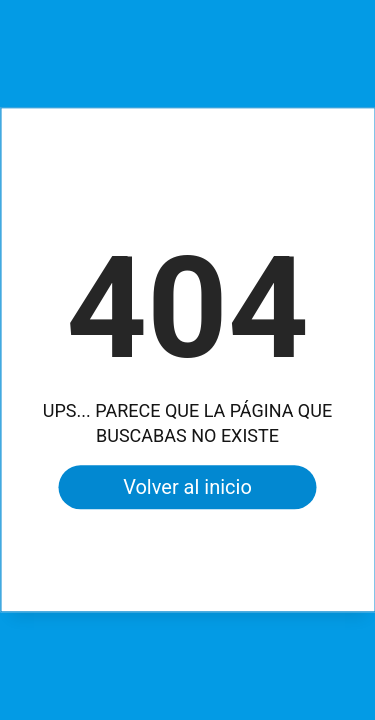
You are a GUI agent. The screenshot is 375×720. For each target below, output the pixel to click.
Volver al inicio (187, 488)
